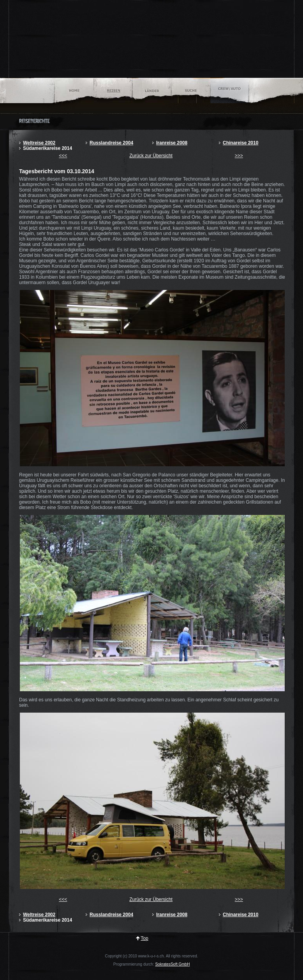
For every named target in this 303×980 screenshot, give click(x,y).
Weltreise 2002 (39, 143)
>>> (239, 156)
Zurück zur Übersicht (151, 156)
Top (144, 938)
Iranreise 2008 (172, 143)
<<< (63, 156)
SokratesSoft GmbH (172, 964)
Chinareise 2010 (240, 143)
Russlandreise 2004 (111, 143)
